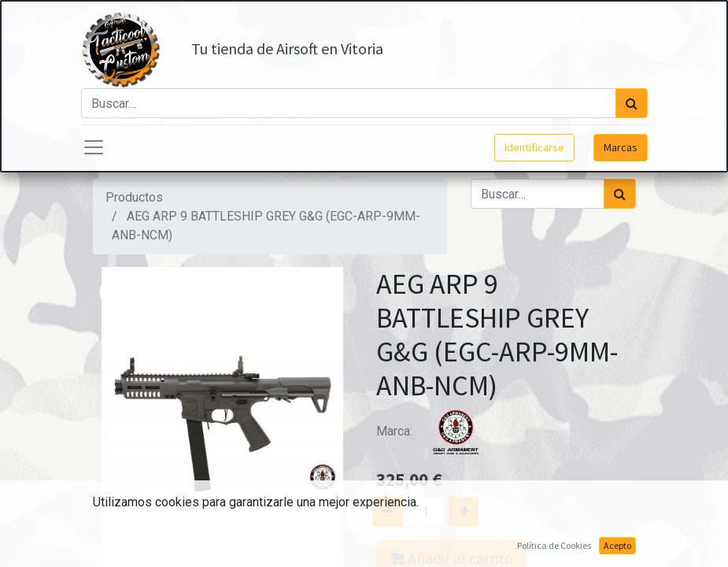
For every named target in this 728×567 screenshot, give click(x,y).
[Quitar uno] (381, 512)
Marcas (621, 147)
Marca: (435, 431)
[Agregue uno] (469, 512)
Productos (134, 197)
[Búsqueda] (632, 103)
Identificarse (534, 147)
